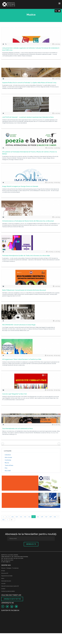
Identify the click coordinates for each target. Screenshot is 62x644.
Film (6, 468)
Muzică (7, 463)
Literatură (8, 455)
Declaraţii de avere (6, 581)
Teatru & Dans (9, 465)
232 (25, 517)
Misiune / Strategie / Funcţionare (10, 568)
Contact (3, 589)
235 (38, 517)
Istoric (3, 578)
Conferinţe (8, 460)
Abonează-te (31, 544)
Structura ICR (5, 573)
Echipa (3, 571)
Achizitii (3, 584)
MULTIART (8, 471)
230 (17, 517)
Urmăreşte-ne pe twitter (12, 599)
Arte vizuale (8, 457)
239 (55, 517)
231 (21, 517)
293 (3, 520)
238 (50, 517)
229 (12, 517)
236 (42, 517)
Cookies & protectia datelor (8, 591)
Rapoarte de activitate (7, 576)
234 (34, 517)
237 (46, 517)
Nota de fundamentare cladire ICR (10, 586)
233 (29, 517)
